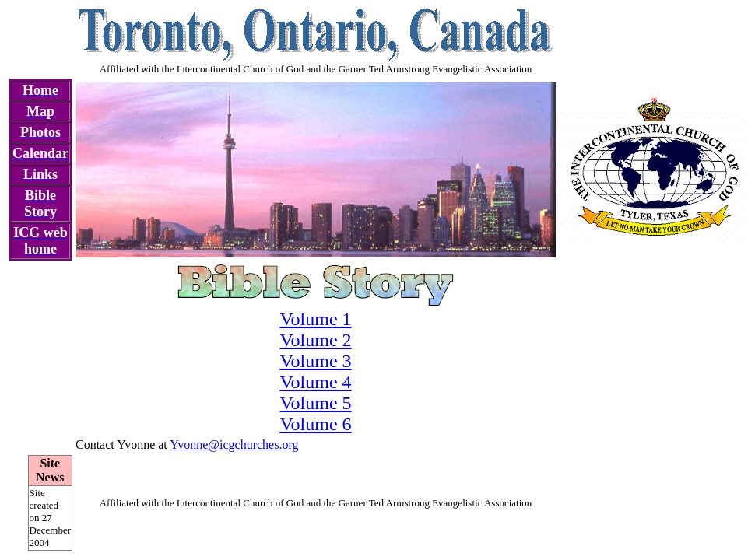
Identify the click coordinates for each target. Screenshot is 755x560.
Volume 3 (315, 361)
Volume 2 (315, 340)
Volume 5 (315, 403)
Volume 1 (315, 319)
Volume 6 (315, 424)
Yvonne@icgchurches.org (234, 444)
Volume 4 (315, 382)
